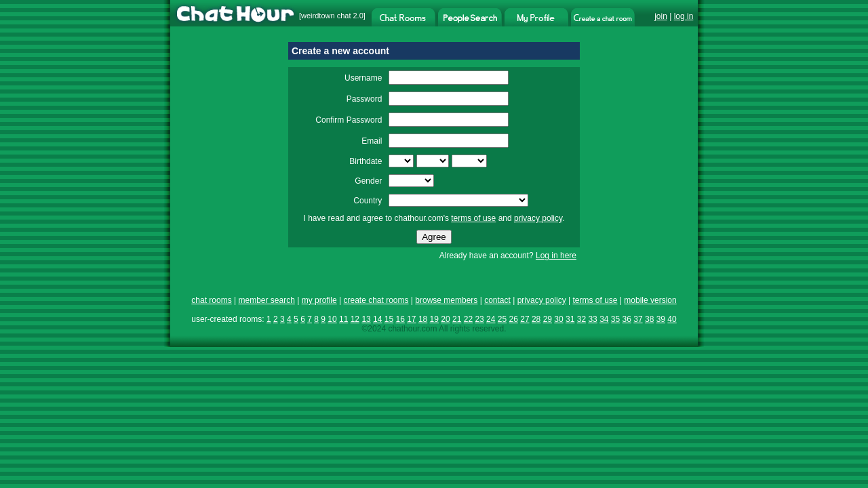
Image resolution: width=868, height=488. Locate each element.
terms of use (473, 218)
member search (266, 300)
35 (615, 319)
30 (558, 319)
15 (389, 319)
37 (638, 319)
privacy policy (538, 218)
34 (604, 319)
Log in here (556, 256)
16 (400, 319)
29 (548, 319)
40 (672, 319)
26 (514, 319)
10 (332, 319)
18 (423, 319)
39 (661, 319)
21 (457, 319)
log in (684, 16)
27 (525, 319)
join (661, 16)
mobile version (650, 300)
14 (377, 319)
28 (536, 319)
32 (581, 319)
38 (649, 319)
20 (445, 319)
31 (570, 319)
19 (434, 319)
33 (592, 319)
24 (491, 319)
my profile (319, 300)
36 (627, 319)
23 (479, 319)
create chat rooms (376, 300)
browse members (446, 300)
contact (497, 300)
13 (366, 319)
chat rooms (211, 300)
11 (343, 319)
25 (502, 319)
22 (468, 319)
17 (411, 319)
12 (355, 319)
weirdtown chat (326, 16)
